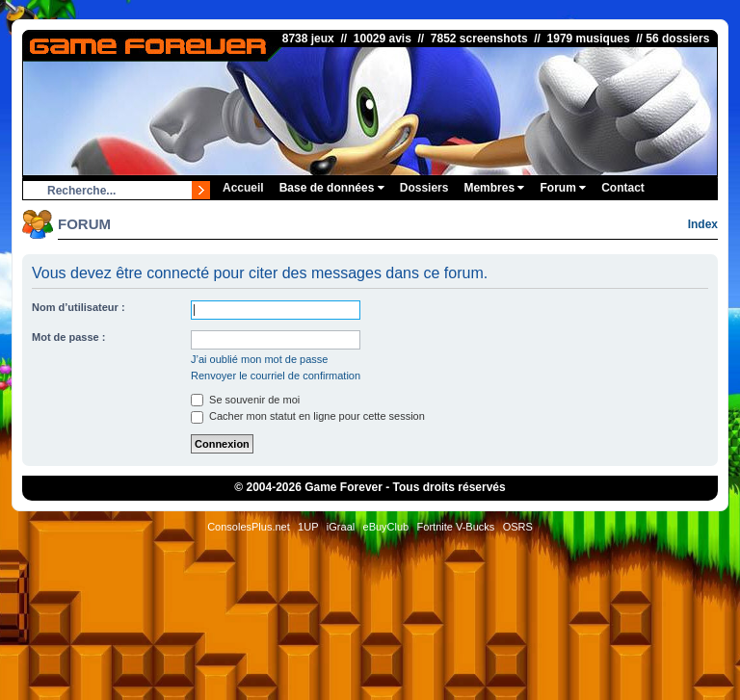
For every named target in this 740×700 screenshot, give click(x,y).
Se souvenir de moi (245, 400)
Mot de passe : (68, 337)
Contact (623, 188)
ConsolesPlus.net (249, 527)
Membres (494, 188)
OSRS (518, 527)
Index (703, 224)
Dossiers (424, 188)
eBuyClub (386, 527)
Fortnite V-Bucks (456, 527)
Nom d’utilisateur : (79, 307)
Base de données (332, 188)
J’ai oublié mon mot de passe (259, 359)
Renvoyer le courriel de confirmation (276, 376)
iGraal (341, 527)
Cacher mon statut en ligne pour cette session (308, 416)
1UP (308, 527)
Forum (563, 188)
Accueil (243, 188)
